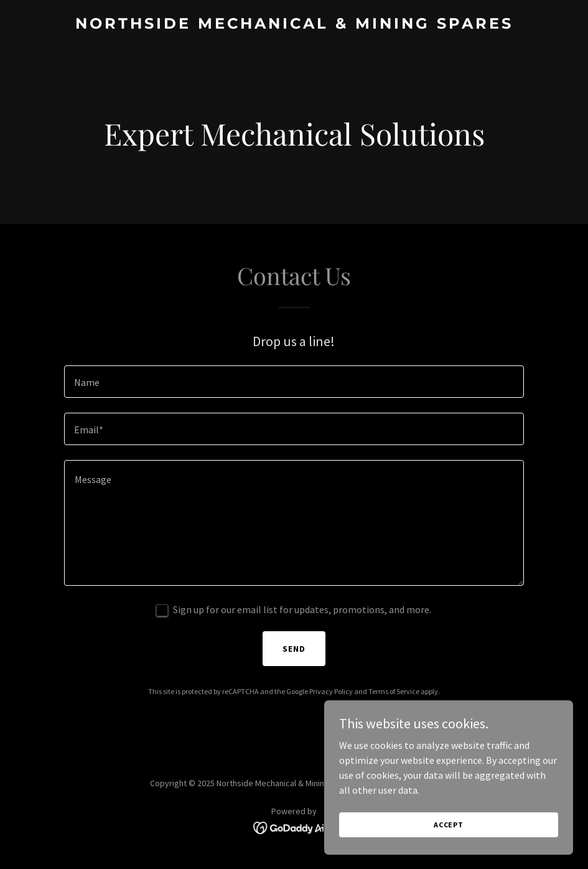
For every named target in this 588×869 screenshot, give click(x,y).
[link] (294, 25)
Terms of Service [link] (394, 691)
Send (294, 649)
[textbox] (294, 382)
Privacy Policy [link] (331, 691)
